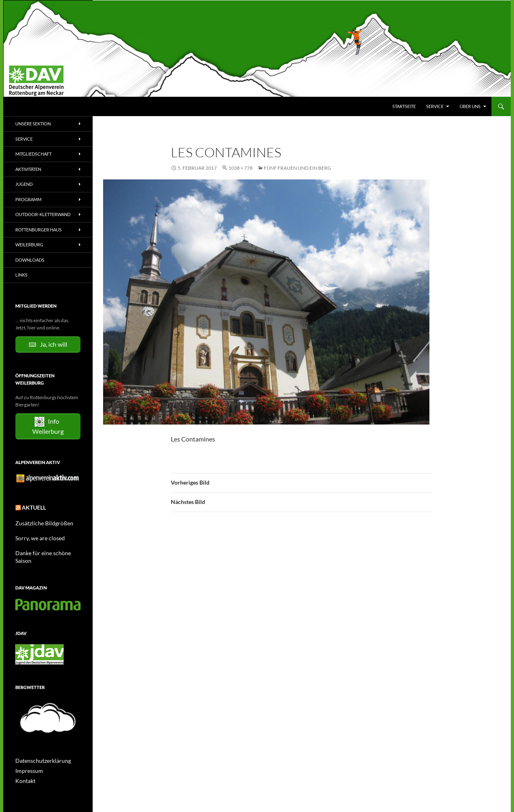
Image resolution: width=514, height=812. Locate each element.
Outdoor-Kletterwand (43, 214)
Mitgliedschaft (33, 154)
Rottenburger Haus (38, 230)
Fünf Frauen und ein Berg (297, 168)
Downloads (30, 260)
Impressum (27, 760)
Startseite (404, 106)
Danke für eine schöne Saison (46, 551)
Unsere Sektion (33, 124)
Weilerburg (29, 245)
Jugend (24, 184)
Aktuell (32, 507)
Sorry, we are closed (36, 536)
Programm (28, 199)
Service (435, 106)
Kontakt (24, 769)
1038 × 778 (240, 168)
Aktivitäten (28, 169)
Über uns (470, 106)
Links (21, 275)
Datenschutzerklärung (39, 750)
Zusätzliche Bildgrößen (40, 522)
